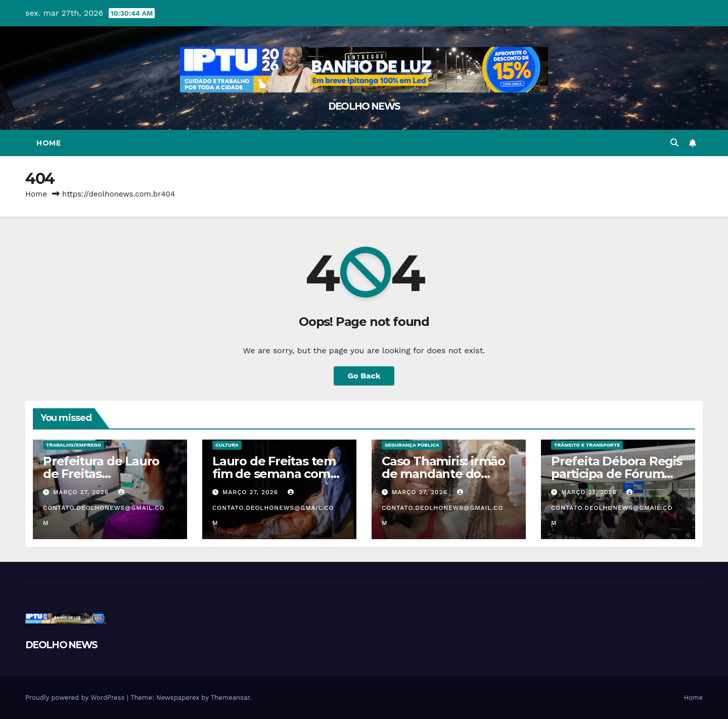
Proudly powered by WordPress (76, 698)
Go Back (364, 376)
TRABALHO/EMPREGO (74, 445)
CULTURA (227, 445)
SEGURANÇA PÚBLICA (412, 445)
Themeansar (230, 698)
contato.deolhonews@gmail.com (104, 508)
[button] (674, 143)
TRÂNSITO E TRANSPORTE (587, 445)
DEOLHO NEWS (364, 106)
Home (49, 143)
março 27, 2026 (82, 492)
